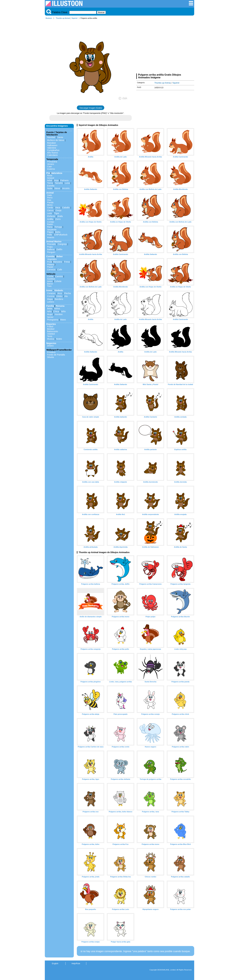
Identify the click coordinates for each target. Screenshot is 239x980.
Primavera (52, 162)
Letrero (51, 302)
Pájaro (50, 232)
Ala (66, 296)
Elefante (51, 216)
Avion (50, 281)
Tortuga (58, 227)
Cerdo (50, 208)
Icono (49, 290)
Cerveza (51, 270)
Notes (59, 339)
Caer (49, 167)
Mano (63, 320)
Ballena (51, 249)
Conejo (51, 222)
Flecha (67, 293)
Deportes (51, 324)
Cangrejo (62, 244)
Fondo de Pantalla (56, 355)
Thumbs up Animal (63, 18)
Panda (50, 202)
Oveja (59, 210)
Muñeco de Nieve (56, 140)
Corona (51, 296)
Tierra (50, 183)
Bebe (50, 309)
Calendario (52, 155)
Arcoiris (66, 188)
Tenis (50, 336)
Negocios (51, 343)
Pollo (50, 235)
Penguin (51, 252)
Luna (67, 183)
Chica (56, 311)
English (55, 963)
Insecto (51, 237)
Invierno (51, 169)
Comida (50, 256)
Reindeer (52, 143)
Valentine (52, 148)
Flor (48, 173)
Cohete (58, 281)
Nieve (57, 188)
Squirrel (74, 18)
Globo (59, 296)
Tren (49, 286)
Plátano (51, 265)
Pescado (51, 244)
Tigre (57, 213)
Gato (49, 195)
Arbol (50, 180)
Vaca (58, 208)
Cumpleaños (53, 150)
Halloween (52, 145)
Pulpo (50, 247)
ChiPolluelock (61, 235)
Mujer (50, 314)
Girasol (51, 178)
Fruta (50, 262)
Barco (50, 284)
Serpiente (52, 230)
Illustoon (49, 18)
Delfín (59, 249)
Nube (50, 188)
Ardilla (50, 219)
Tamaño (59, 183)
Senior (50, 317)
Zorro (58, 219)
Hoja (56, 180)
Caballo (66, 208)
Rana (50, 227)
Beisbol (51, 329)
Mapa (50, 299)
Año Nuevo (53, 153)
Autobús (51, 279)
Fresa (67, 262)
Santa (60, 137)
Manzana (57, 262)
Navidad (51, 137)
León (50, 213)
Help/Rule (76, 963)
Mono (50, 205)
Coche (50, 276)
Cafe (60, 270)
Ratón (50, 224)
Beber (60, 256)
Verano (51, 164)
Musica (51, 339)
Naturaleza (57, 173)
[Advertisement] (165, 47)
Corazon (51, 293)
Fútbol (50, 327)
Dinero (50, 346)
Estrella (51, 186)
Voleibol (51, 334)
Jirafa (60, 216)
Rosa (50, 176)
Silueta (50, 357)
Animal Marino (54, 241)
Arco (60, 293)
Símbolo (59, 290)
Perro (50, 198)
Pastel (50, 267)
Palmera (64, 180)
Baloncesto (53, 331)
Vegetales (52, 259)
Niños (57, 309)
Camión (59, 276)
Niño (49, 311)
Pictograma (53, 320)
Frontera (51, 352)
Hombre (59, 314)
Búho (58, 232)
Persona (60, 306)
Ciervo (50, 210)
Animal (50, 193)
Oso (49, 200)
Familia (50, 306)
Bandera (59, 299)
